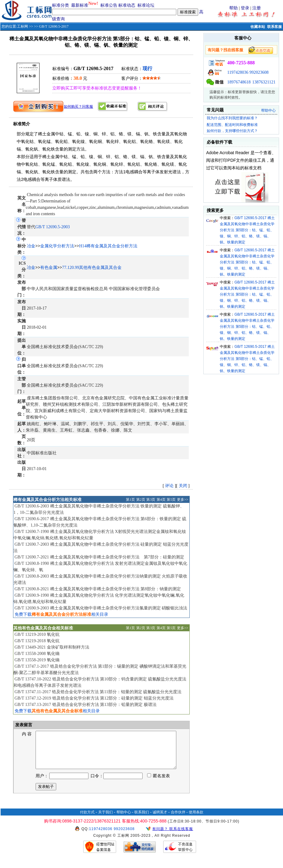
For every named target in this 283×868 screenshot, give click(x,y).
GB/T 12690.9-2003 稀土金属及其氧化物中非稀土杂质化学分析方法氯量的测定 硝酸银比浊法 (101, 608)
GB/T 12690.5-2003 (52, 227)
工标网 (22, 26)
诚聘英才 (160, 819)
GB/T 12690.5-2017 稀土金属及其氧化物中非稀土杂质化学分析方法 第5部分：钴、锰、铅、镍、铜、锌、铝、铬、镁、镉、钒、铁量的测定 (247, 230)
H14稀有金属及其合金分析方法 (108, 246)
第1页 (130, 500)
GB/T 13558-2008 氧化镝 (37, 654)
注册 (257, 8)
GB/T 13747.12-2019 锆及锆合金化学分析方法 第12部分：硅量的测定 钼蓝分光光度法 (94, 698)
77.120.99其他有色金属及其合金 (92, 268)
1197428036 (238, 72)
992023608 (259, 72)
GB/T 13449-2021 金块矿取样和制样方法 (52, 647)
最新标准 (80, 5)
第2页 (141, 500)
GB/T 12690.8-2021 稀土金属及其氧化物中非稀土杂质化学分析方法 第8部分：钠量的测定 (98, 589)
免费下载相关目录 (61, 614)
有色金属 (49, 268)
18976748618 (239, 82)
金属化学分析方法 (57, 246)
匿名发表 (159, 783)
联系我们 (142, 819)
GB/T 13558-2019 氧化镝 (37, 660)
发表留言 (23, 725)
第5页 (171, 500)
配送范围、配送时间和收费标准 (232, 125)
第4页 (161, 500)
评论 (169, 486)
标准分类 (60, 5)
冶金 (31, 246)
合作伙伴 (178, 819)
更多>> (183, 500)
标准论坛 (146, 5)
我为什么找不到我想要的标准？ (232, 118)
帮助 (233, 8)
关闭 (183, 486)
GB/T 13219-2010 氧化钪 (37, 634)
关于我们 (105, 819)
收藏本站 (258, 27)
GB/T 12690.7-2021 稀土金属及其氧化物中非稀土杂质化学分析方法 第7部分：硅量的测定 (99, 557)
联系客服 (274, 27)
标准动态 (127, 5)
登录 (245, 8)
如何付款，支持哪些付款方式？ (232, 131)
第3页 (151, 500)
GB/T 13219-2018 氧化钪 (37, 641)
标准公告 (109, 5)
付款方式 (87, 819)
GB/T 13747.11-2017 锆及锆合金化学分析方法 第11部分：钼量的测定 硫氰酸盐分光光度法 (98, 692)
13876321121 (264, 82)
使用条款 (196, 819)
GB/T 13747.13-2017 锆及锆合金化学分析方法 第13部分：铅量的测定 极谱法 (86, 705)
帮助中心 (268, 110)
